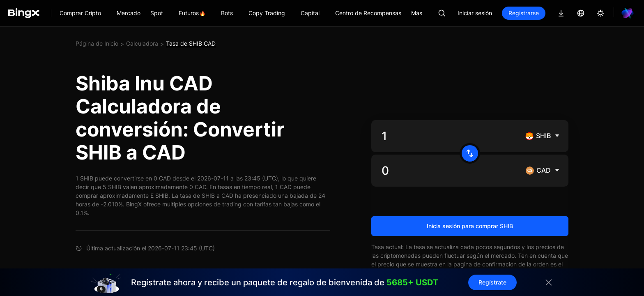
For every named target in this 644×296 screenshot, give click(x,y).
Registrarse (524, 13)
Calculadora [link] (142, 43)
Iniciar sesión (475, 13)
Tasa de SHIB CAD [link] (191, 43)
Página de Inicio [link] (97, 43)
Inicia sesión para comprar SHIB (470, 226)
